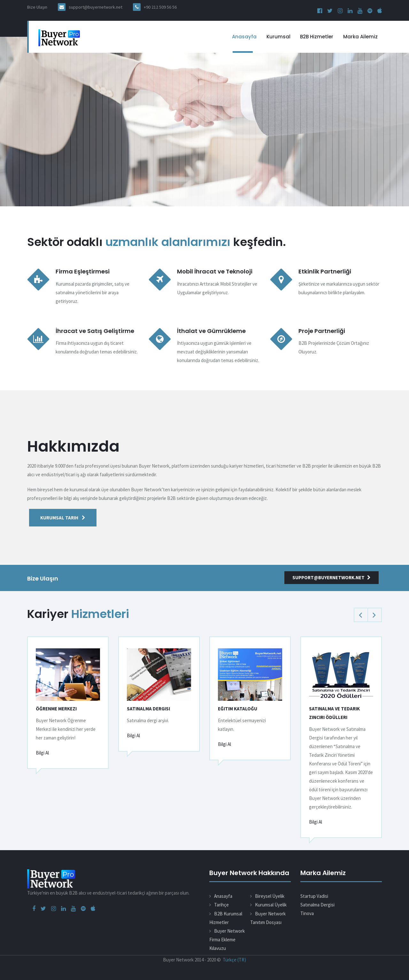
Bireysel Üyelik (270, 896)
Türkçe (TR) (234, 960)
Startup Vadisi (314, 896)
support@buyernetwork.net (96, 7)
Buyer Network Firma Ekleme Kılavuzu (227, 940)
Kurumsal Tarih (63, 518)
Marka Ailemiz (360, 37)
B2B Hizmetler (317, 37)
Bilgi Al (42, 753)
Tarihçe (221, 905)
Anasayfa (244, 37)
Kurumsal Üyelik (271, 905)
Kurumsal (278, 37)
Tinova (307, 913)
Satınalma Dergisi (317, 905)
